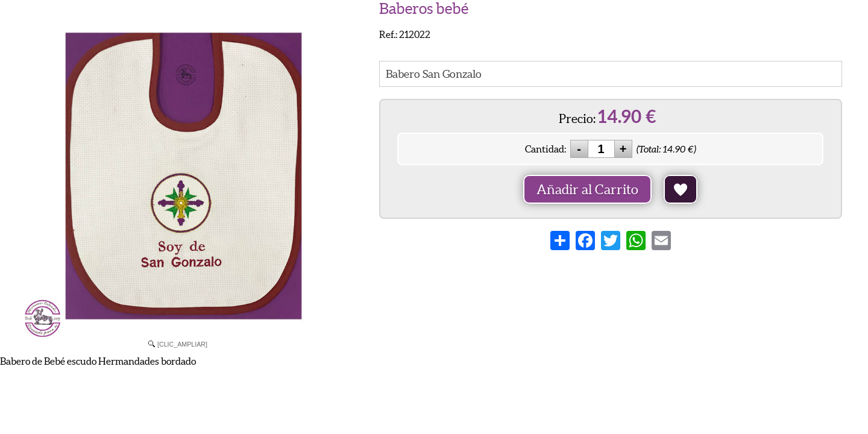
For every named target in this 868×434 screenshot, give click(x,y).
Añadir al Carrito (587, 189)
